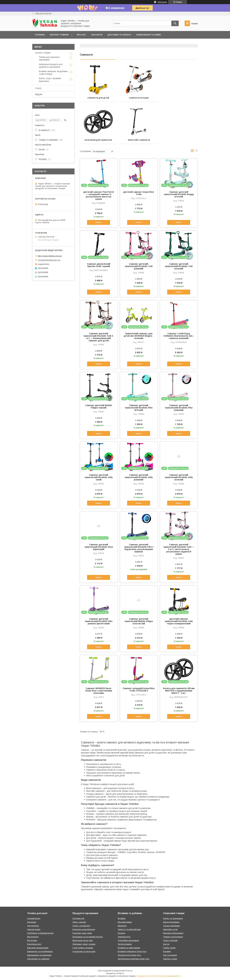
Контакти (97, 35)
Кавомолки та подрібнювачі (40, 951)
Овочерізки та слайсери (38, 959)
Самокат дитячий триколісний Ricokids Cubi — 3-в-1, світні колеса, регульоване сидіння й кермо (179, 549)
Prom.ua (129, 971)
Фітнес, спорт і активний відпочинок (50, 80)
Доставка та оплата (119, 35)
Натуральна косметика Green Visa (133, 959)
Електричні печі (34, 944)
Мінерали (122, 926)
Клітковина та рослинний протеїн (88, 937)
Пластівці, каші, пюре (82, 933)
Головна (40, 35)
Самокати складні (139, 98)
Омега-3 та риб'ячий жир (129, 929)
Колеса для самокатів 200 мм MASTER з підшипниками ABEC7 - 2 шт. (179, 691)
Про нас (81, 35)
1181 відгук (162, 2)
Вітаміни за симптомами (129, 948)
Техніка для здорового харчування (49, 58)
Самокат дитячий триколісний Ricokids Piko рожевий (179, 408)
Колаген (121, 933)
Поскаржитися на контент (147, 976)
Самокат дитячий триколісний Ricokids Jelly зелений (179, 477)
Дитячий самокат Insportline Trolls (139, 193)
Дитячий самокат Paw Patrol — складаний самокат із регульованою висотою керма (99, 195)
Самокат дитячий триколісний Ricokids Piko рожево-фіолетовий (99, 621)
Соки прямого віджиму (83, 948)
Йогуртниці (32, 940)
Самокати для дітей (98, 98)
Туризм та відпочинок (173, 937)
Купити (99, 222)
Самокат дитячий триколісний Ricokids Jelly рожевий (139, 477)
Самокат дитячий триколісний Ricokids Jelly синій (99, 477)
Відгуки (39, 94)
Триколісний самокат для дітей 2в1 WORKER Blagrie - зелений (139, 336)
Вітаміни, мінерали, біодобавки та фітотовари (53, 73)
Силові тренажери (171, 926)
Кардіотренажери (171, 922)
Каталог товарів (59, 35)
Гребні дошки (169, 948)
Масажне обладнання (173, 933)
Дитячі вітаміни (125, 944)
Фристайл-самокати (98, 140)
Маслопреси (33, 937)
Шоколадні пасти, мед (83, 940)
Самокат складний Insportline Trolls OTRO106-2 (139, 690)
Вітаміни (122, 918)
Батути (166, 944)
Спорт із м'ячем (170, 940)
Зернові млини (34, 929)
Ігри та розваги (170, 955)
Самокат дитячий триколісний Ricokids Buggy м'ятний (179, 194)
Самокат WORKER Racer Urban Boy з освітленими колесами (99, 691)
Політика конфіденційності (170, 976)
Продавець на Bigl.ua (115, 973)
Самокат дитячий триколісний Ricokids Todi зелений (179, 266)
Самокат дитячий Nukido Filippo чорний (99, 407)
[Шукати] (175, 23)
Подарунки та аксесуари (84, 951)
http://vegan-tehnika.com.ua (50, 256)
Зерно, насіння (79, 922)
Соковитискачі (34, 918)
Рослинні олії (78, 918)
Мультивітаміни (125, 922)
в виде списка (196, 151)
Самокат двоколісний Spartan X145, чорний (99, 265)
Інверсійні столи (170, 929)
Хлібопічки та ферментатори (40, 933)
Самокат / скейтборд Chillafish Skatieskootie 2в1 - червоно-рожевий (179, 336)
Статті (38, 88)
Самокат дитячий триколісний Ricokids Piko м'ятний (139, 408)
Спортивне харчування (128, 940)
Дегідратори (33, 926)
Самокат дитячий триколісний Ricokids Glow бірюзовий (99, 547)
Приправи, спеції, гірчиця (84, 944)
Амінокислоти (124, 937)
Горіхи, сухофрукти (81, 926)
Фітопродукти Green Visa (129, 955)
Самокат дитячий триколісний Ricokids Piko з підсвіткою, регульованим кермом (139, 548)
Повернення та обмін (149, 35)
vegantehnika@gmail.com (49, 260)
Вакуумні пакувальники (38, 948)
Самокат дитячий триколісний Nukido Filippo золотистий (139, 621)
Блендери (32, 922)
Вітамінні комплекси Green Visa (132, 951)
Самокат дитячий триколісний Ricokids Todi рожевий (139, 266)
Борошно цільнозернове (84, 929)
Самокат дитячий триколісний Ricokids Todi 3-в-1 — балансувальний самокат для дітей (99, 337)
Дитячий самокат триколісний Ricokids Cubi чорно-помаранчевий (179, 621)
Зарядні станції (170, 959)
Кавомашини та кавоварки (39, 955)
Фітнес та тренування (173, 918)
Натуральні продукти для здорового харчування (51, 66)
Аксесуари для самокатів (179, 98)
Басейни (167, 951)
